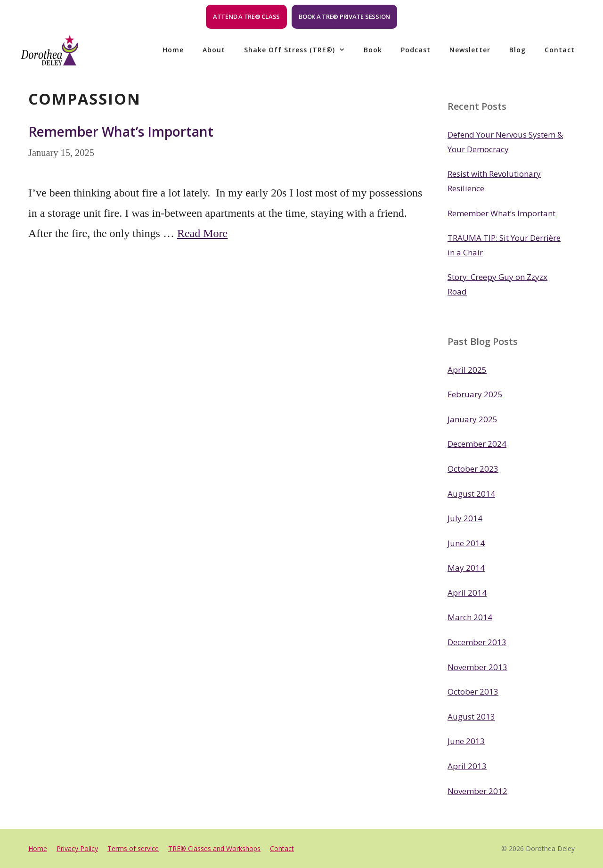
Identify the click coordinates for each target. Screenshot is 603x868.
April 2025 (467, 370)
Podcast (416, 50)
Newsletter (470, 50)
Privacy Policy (77, 848)
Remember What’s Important (121, 131)
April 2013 (467, 766)
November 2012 (477, 791)
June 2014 (466, 543)
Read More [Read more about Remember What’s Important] (202, 233)
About (214, 50)
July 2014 (465, 518)
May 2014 (466, 568)
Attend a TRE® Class (246, 16)
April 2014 (467, 593)
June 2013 (466, 741)
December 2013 (477, 642)
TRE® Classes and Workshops (214, 848)
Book (373, 50)
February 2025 (475, 394)
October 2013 (473, 692)
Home (173, 50)
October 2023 (473, 469)
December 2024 (477, 444)
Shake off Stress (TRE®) (299, 50)
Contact (560, 50)
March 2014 (470, 617)
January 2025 (473, 419)
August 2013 (471, 717)
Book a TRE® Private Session (344, 16)
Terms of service (133, 848)
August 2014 (471, 494)
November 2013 (477, 667)
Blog (517, 50)
